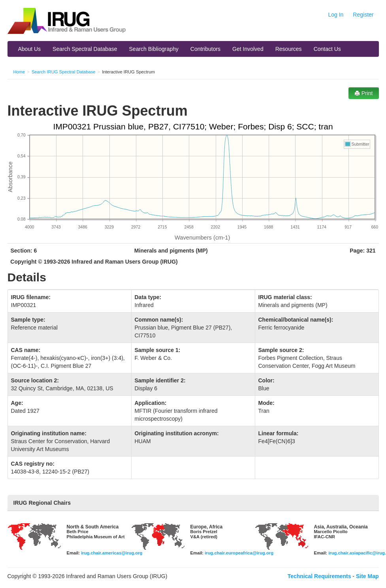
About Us (30, 49)
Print (364, 93)
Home (19, 72)
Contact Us (327, 49)
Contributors (205, 49)
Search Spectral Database (85, 49)
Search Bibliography (154, 49)
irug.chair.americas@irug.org (112, 553)
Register (363, 15)
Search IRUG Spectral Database (64, 72)
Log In (336, 15)
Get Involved (248, 49)
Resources (289, 49)
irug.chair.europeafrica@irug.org (239, 553)
